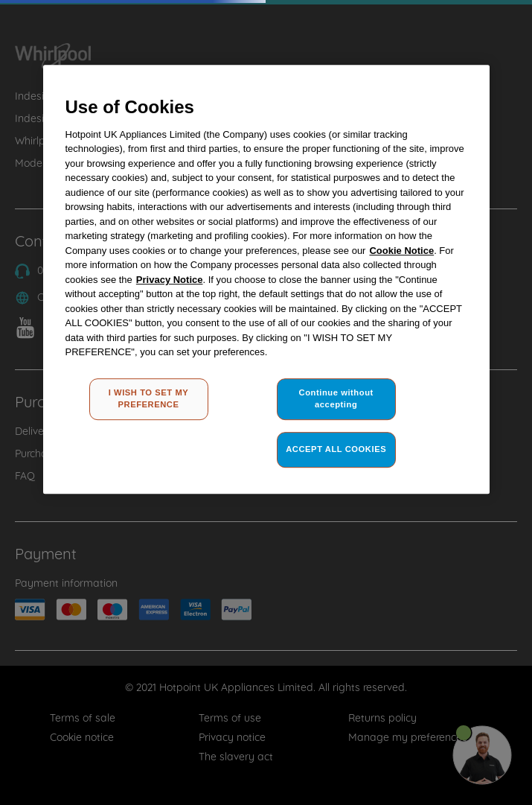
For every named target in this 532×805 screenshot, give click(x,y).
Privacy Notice (170, 280)
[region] (266, 279)
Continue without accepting (336, 398)
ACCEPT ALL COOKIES (336, 449)
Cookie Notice (401, 251)
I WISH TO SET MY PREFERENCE (149, 398)
